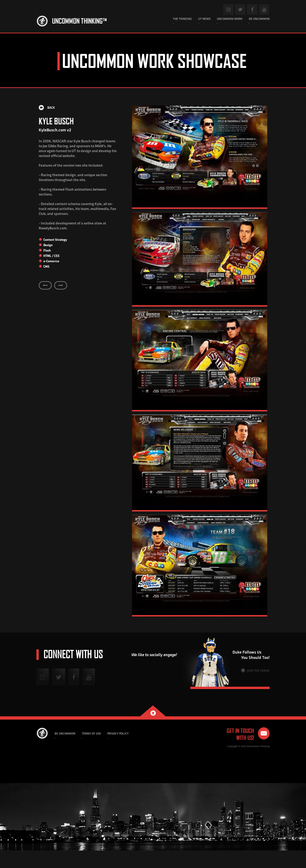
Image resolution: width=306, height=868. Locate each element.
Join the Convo (255, 670)
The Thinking (182, 19)
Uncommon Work (230, 19)
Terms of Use (91, 733)
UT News (204, 19)
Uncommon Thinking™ (79, 21)
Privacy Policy (118, 733)
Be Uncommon (259, 19)
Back (47, 108)
